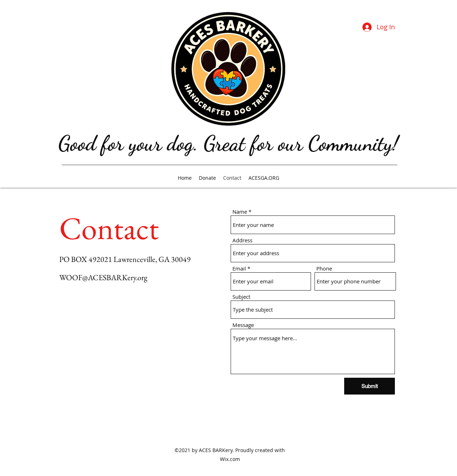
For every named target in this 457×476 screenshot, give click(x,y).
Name (240, 212)
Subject (241, 297)
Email (239, 269)
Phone (324, 269)
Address (242, 240)
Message (243, 325)
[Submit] (370, 386)
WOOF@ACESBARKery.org (103, 277)
